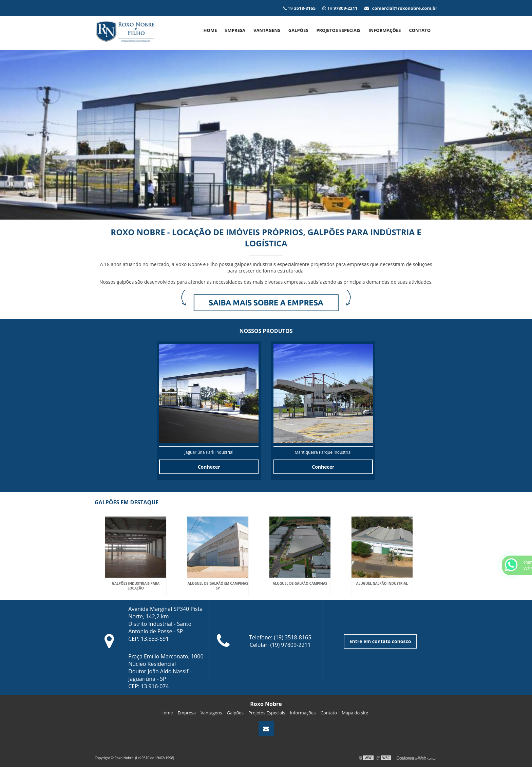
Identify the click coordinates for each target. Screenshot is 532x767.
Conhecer (209, 467)
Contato (420, 30)
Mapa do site (355, 713)
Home (210, 30)
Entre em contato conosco (380, 641)
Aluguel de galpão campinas (300, 583)
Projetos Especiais (338, 30)
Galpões (298, 30)
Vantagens (267, 30)
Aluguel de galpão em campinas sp (218, 586)
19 (340, 8)
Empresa (235, 30)
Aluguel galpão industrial (382, 583)
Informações (385, 30)
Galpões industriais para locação (136, 586)
